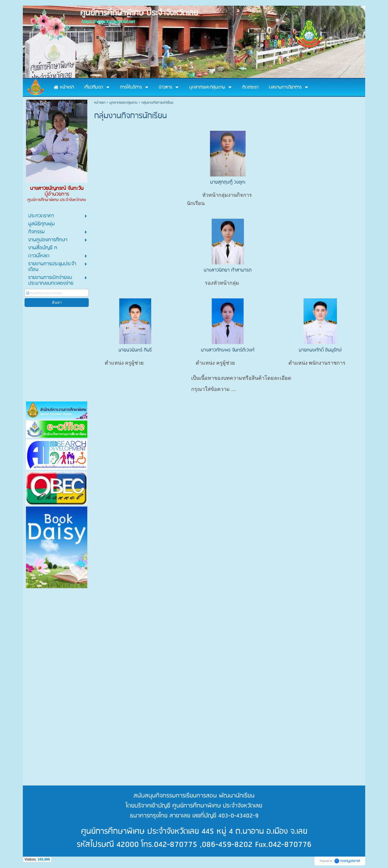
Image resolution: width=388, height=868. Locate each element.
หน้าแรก (100, 103)
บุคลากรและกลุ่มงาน (123, 103)
